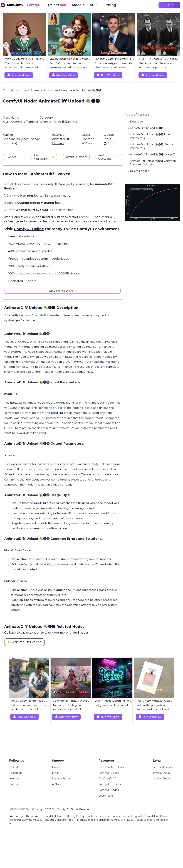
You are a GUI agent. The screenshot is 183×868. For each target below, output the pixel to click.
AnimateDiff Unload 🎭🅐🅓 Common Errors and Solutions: (153, 163)
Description (137, 122)
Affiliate (57, 784)
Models (78, 5)
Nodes (23, 90)
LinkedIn (15, 767)
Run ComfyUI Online (62, 291)
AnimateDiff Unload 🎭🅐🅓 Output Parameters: (152, 146)
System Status (61, 779)
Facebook (15, 773)
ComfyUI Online (29, 229)
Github (14, 157)
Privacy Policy (162, 773)
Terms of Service (163, 767)
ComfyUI (34, 5)
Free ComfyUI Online (112, 767)
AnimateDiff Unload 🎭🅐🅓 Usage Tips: (154, 154)
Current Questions (76, 157)
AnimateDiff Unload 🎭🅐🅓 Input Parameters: (150, 136)
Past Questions (109, 157)
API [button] (94, 5)
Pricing (110, 5)
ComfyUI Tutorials (110, 784)
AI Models (80, 820)
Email (55, 773)
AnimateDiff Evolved (45, 90)
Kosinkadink (11, 139)
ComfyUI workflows (156, 816)
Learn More (106, 796)
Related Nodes (139, 171)
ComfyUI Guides (109, 773)
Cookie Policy (161, 779)
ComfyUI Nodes (109, 790)
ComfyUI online (86, 816)
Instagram (16, 779)
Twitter (14, 784)
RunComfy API (108, 779)
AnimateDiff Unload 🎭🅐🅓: (147, 128)
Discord (57, 767)
